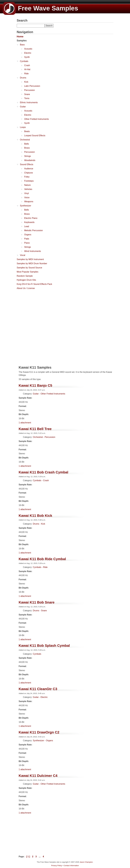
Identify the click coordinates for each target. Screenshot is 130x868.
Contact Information (71, 866)
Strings (28, 156)
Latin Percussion (32, 86)
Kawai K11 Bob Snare (37, 602)
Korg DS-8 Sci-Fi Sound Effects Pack (34, 284)
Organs (28, 235)
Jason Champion (86, 862)
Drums (23, 78)
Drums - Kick (39, 524)
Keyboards (29, 222)
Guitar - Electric (40, 697)
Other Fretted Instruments (37, 119)
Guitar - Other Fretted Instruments (49, 394)
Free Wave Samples (40, 8)
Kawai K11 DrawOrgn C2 (39, 732)
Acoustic (28, 49)
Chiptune (29, 173)
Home (20, 37)
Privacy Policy (57, 866)
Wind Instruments (33, 251)
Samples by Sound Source (29, 268)
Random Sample (25, 276)
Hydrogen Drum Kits (26, 280)
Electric (28, 53)
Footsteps (29, 181)
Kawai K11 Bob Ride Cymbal (42, 559)
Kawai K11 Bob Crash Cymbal (43, 472)
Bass (22, 45)
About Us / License (26, 288)
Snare (27, 94)
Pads (27, 239)
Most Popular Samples (28, 272)
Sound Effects (27, 164)
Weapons (29, 202)
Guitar (23, 107)
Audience (29, 169)
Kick (26, 82)
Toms (27, 98)
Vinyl (27, 193)
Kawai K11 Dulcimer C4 (38, 776)
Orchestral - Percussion (44, 437)
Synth (27, 57)
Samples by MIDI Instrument (30, 259)
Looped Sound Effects (35, 136)
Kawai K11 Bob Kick (35, 516)
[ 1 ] (28, 857)
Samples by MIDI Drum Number (32, 263)
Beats (27, 131)
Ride (26, 74)
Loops (23, 127)
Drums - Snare (40, 611)
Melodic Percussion (34, 230)
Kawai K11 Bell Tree (35, 429)
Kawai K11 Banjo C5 (35, 385)
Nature (28, 185)
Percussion (30, 90)
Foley (27, 177)
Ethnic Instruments (29, 102)
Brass (27, 148)
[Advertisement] (37, 308)
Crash (27, 65)
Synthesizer (26, 206)
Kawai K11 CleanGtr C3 (38, 689)
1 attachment (25, 423)
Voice (27, 197)
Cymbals (24, 61)
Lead (27, 226)
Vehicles (28, 189)
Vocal (23, 255)
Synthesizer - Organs (43, 741)
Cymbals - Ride (40, 567)
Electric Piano (31, 218)
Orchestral (25, 140)
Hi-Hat (27, 69)
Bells (27, 144)
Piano (27, 243)
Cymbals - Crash (41, 480)
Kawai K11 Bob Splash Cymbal (44, 646)
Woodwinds (30, 160)
